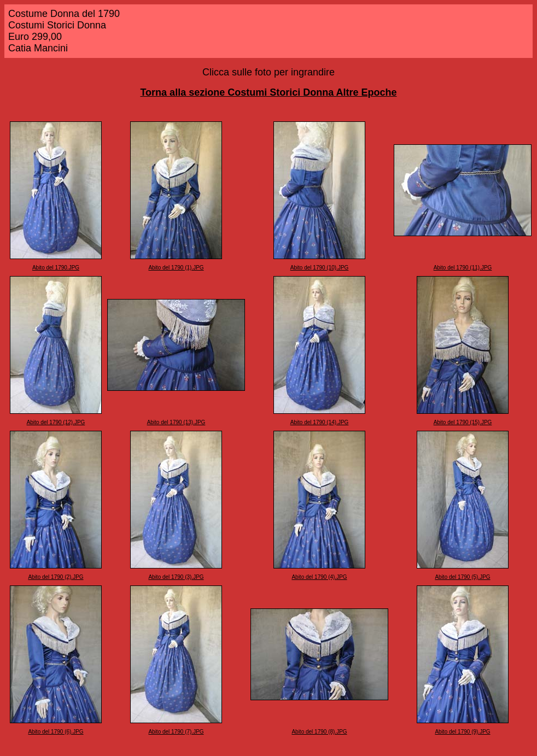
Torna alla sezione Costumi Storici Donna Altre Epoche (268, 92)
